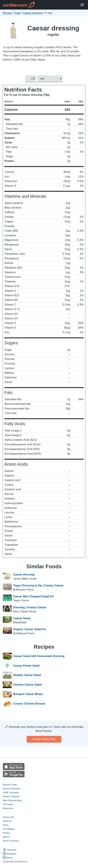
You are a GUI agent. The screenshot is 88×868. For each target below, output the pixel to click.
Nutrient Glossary (11, 796)
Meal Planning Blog (12, 800)
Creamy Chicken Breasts (29, 704)
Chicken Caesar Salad (27, 685)
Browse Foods (10, 785)
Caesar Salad (22, 618)
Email (7, 858)
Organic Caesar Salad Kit (29, 629)
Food (17, 13)
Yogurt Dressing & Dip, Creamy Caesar (38, 585)
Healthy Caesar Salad (27, 675)
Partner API (8, 817)
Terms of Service (11, 841)
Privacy (6, 833)
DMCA (6, 837)
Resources (8, 808)
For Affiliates (9, 829)
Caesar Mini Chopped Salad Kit (33, 596)
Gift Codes (8, 804)
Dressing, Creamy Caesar (30, 607)
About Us (7, 821)
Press (6, 825)
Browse (7, 13)
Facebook (9, 850)
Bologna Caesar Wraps (28, 694)
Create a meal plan (44, 739)
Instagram (10, 854)
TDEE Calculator (11, 793)
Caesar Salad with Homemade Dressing (39, 656)
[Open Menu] (82, 5)
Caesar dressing (33, 13)
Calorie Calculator (11, 789)
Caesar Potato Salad (26, 666)
